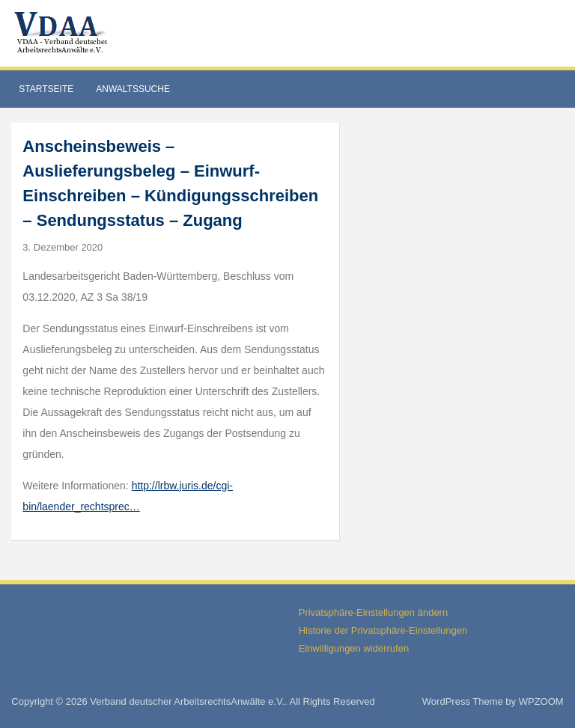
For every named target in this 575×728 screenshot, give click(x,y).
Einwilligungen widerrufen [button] (354, 648)
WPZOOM (541, 701)
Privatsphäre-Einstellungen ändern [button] (373, 612)
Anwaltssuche (133, 89)
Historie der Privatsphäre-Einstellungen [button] (383, 630)
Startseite (46, 89)
